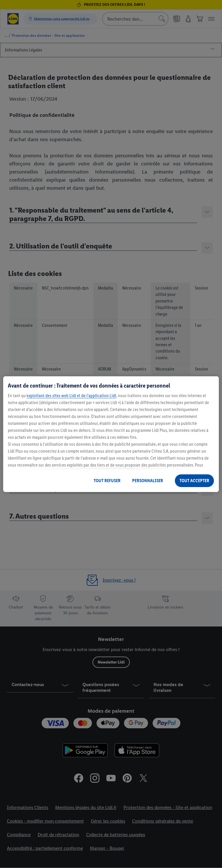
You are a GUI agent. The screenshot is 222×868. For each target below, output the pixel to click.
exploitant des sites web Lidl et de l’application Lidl (71, 396)
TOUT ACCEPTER (194, 481)
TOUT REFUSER (107, 481)
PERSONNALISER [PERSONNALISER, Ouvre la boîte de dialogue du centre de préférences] (148, 481)
